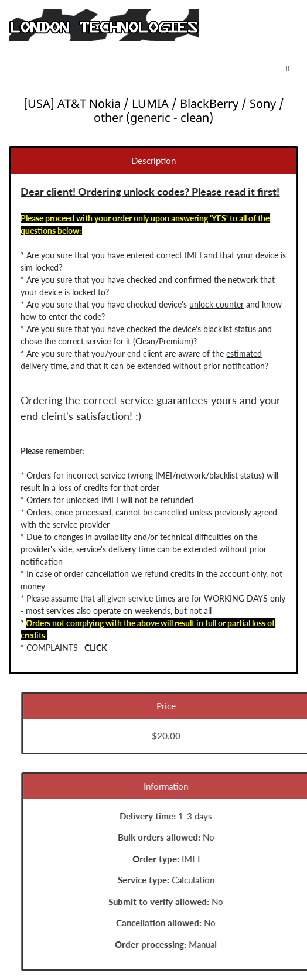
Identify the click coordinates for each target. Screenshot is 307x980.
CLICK (94, 648)
